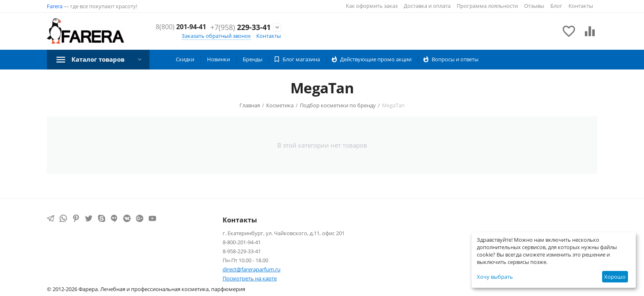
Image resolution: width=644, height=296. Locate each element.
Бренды (253, 59)
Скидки (185, 59)
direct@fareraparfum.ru (252, 269)
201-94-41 (243, 23)
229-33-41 (240, 32)
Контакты (581, 6)
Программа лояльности (487, 6)
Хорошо (615, 277)
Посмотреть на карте (250, 278)
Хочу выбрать (495, 277)
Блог (556, 6)
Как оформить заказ (372, 6)
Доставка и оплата (427, 6)
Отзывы (534, 6)
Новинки (218, 59)
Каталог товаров (100, 59)
